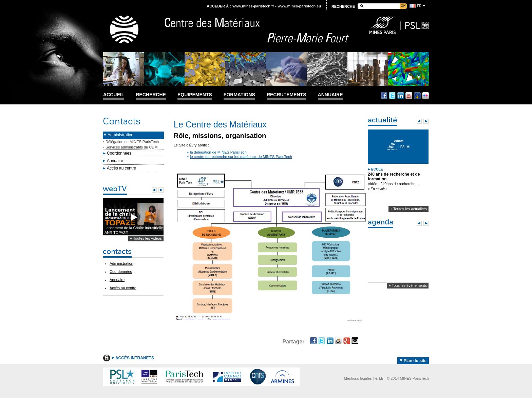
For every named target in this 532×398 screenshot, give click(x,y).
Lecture (133, 217)
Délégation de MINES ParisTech (132, 142)
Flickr (425, 96)
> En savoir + (378, 189)
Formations (239, 95)
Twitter (392, 96)
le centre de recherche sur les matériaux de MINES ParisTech (241, 157)
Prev (154, 190)
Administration (120, 135)
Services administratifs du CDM (131, 147)
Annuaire (330, 95)
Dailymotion (417, 96)
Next (161, 190)
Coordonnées (119, 153)
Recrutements (287, 95)
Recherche (151, 95)
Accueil (114, 95)
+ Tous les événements (408, 285)
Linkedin (401, 96)
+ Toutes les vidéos (146, 238)
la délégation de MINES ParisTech (218, 152)
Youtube (409, 96)
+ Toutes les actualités (408, 209)
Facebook (384, 96)
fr (419, 6)
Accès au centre (121, 168)
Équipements (195, 95)
